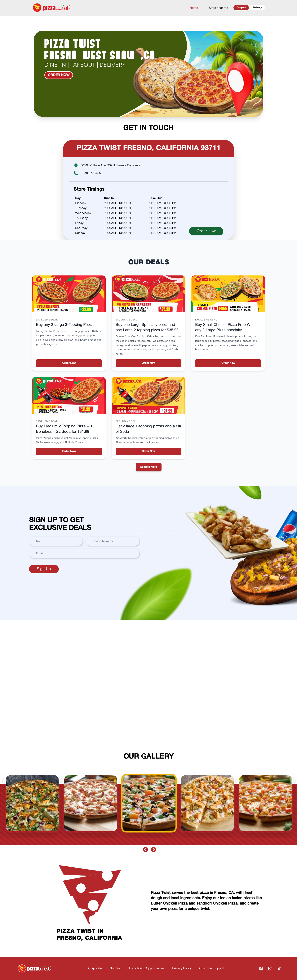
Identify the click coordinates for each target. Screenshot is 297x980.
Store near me (218, 8)
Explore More (149, 467)
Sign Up (44, 569)
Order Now (69, 363)
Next (153, 849)
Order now (59, 75)
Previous (144, 849)
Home (194, 8)
